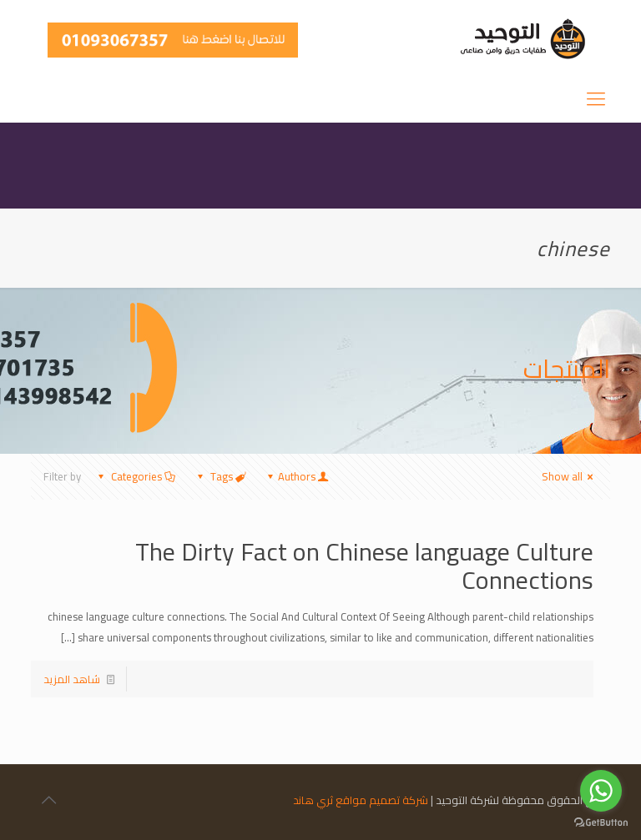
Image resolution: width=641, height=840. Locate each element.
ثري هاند (313, 800)
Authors (297, 476)
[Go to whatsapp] (601, 791)
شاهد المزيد (72, 679)
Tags (220, 476)
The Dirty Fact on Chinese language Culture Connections (364, 566)
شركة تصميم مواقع (382, 800)
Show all (570, 476)
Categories (135, 476)
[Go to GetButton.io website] (601, 823)
